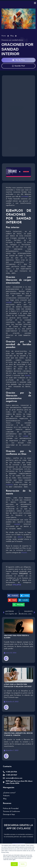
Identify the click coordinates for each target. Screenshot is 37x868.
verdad (26, 436)
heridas (28, 376)
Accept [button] (14, 864)
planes (20, 537)
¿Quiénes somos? (9, 793)
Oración (24, 553)
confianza (10, 485)
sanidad (9, 303)
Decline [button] (23, 864)
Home (4, 36)
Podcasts (6, 796)
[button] (13, 596)
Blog (12, 36)
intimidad (25, 197)
